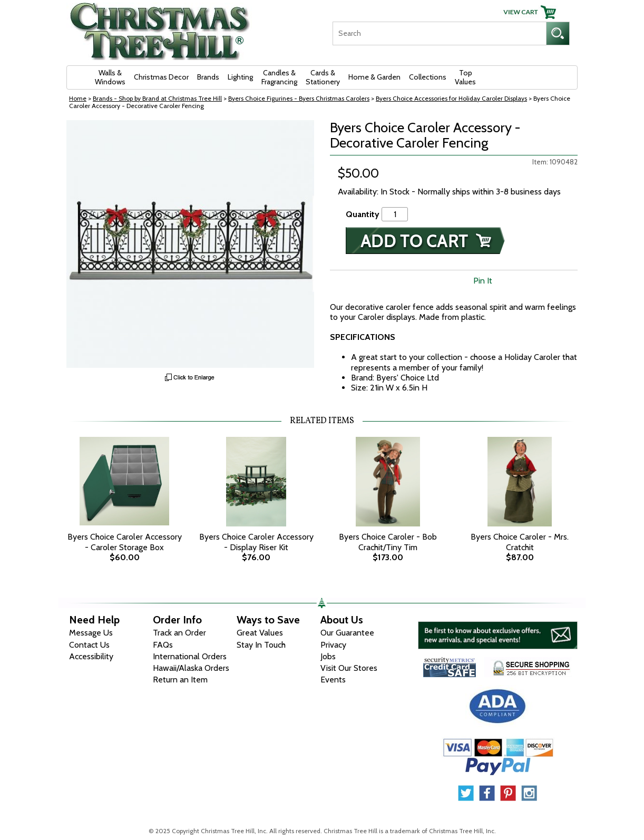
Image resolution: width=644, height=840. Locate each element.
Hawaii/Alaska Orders (191, 668)
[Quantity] (395, 214)
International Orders (190, 656)
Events (333, 680)
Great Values (260, 633)
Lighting (240, 77)
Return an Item (180, 680)
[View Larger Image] (190, 244)
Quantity (363, 214)
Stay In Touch (261, 645)
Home (78, 98)
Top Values (465, 77)
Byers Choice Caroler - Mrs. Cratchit (520, 542)
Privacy (333, 645)
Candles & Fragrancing (279, 77)
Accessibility (91, 656)
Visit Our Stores (349, 668)
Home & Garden (374, 77)
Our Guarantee (347, 633)
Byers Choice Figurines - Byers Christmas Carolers (299, 98)
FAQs (163, 645)
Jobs (328, 656)
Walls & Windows (110, 77)
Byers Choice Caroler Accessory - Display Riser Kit (256, 542)
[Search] (439, 33)
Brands (208, 77)
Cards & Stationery (323, 77)
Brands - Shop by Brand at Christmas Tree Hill (157, 98)
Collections (428, 77)
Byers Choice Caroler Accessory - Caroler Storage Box (125, 542)
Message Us (91, 633)
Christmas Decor (161, 77)
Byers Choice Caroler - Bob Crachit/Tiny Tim (388, 542)
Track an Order (179, 633)
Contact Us (89, 645)
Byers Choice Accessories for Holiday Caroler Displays (451, 98)
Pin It (483, 281)
